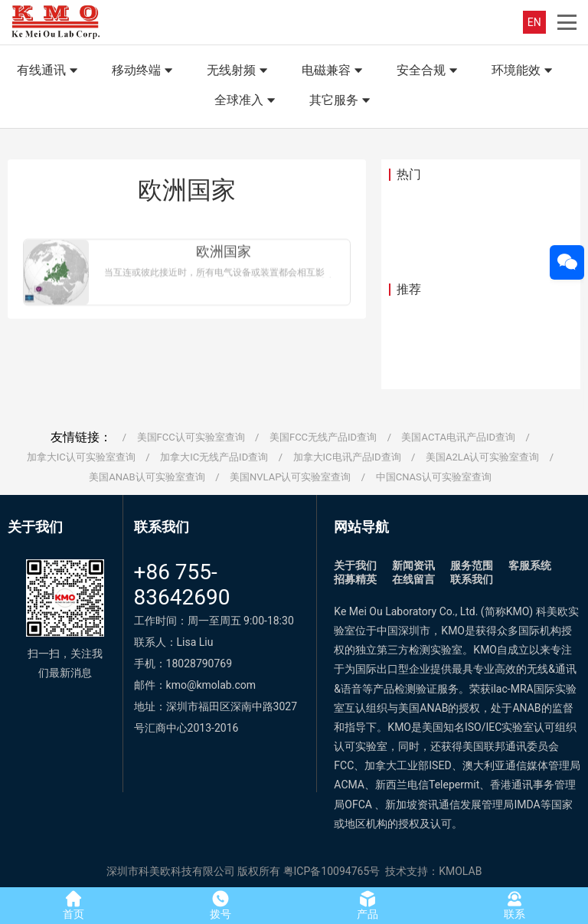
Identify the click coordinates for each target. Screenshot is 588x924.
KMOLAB (460, 871)
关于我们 (355, 565)
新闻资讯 (413, 565)
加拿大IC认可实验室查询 (81, 457)
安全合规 (429, 71)
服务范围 (472, 565)
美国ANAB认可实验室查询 (147, 477)
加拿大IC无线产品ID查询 (214, 457)
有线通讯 (49, 71)
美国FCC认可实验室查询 (191, 437)
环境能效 (524, 71)
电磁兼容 (334, 71)
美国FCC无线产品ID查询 (323, 437)
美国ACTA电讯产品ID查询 (458, 437)
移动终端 (144, 71)
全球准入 (247, 101)
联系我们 (472, 579)
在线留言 (413, 579)
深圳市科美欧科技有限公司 (171, 871)
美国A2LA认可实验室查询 (482, 457)
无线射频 (239, 71)
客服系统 (530, 565)
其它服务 (341, 101)
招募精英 (355, 579)
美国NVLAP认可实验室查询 (290, 477)
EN (534, 22)
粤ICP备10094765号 (332, 871)
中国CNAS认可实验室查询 (434, 477)
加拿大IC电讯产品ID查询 (347, 457)
